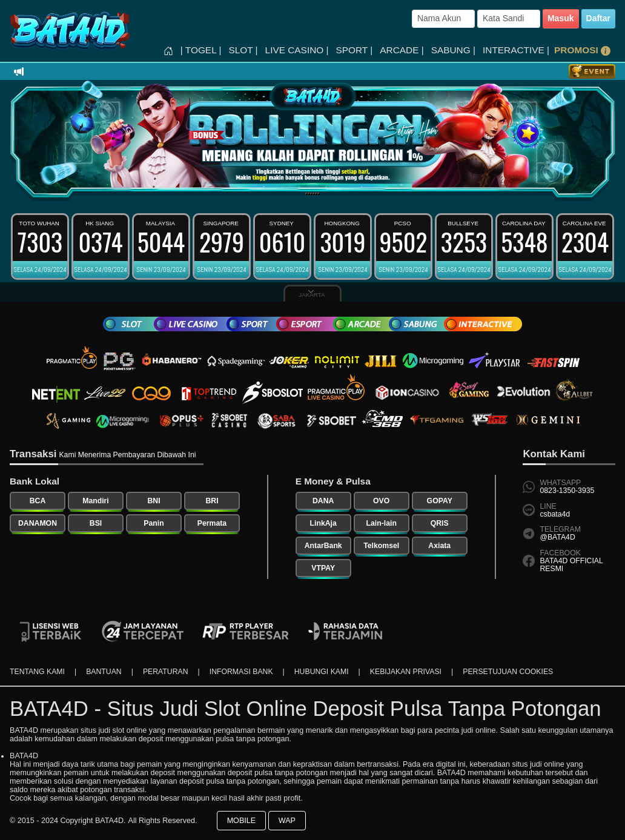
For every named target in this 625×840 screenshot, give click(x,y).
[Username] (443, 19)
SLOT (243, 50)
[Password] (509, 19)
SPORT (355, 50)
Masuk (561, 18)
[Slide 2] (309, 194)
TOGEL (201, 50)
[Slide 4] (314, 194)
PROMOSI (582, 50)
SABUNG (453, 50)
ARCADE (402, 50)
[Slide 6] (319, 194)
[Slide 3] (311, 194)
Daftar (598, 18)
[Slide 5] (316, 194)
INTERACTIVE (516, 50)
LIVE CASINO (297, 50)
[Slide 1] (306, 194)
